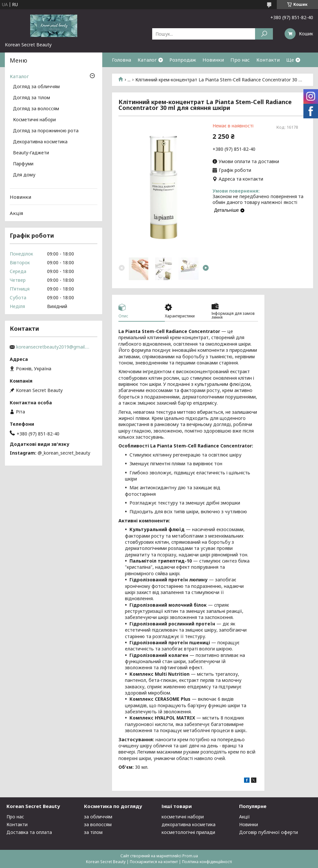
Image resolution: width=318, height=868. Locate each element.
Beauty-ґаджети (31, 153)
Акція (16, 213)
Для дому (24, 175)
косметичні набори (183, 817)
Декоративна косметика (40, 142)
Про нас (240, 60)
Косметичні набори (34, 120)
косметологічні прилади (188, 832)
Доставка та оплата (29, 832)
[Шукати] (264, 34)
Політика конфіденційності (207, 862)
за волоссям (98, 824)
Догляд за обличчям (36, 87)
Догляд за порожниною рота (46, 131)
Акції (245, 817)
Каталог (147, 60)
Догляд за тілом (31, 98)
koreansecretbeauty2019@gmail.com (54, 347)
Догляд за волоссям (36, 109)
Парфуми (23, 164)
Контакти (268, 60)
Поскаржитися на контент (154, 862)
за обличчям (98, 817)
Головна (122, 60)
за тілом (93, 832)
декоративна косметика (189, 824)
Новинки (213, 60)
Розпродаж (183, 60)
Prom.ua (190, 856)
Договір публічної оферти (269, 832)
